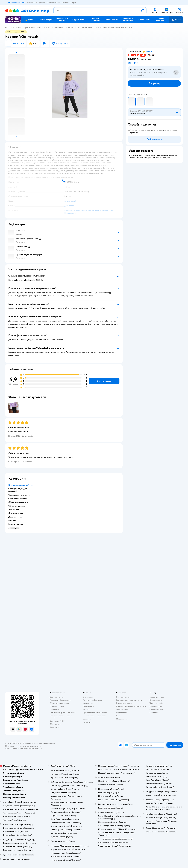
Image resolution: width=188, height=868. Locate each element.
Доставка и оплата (57, 697)
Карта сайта (54, 727)
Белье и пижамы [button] (16, 524)
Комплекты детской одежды (79, 27)
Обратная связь (56, 724)
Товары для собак (156, 703)
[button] (176, 20)
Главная (9, 27)
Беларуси (39, 749)
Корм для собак (156, 706)
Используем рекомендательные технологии (23, 746)
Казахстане (28, 749)
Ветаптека (154, 713)
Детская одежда (53, 27)
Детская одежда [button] (16, 513)
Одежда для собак (157, 709)
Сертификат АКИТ (57, 721)
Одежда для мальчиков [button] (19, 495)
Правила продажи (57, 706)
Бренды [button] (12, 520)
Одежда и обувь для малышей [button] (18, 490)
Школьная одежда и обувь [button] (20, 485)
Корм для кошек (156, 700)
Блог (118, 716)
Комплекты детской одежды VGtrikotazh (113, 27)
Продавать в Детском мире (61, 700)
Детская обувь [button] (15, 517)
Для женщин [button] (14, 510)
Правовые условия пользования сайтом (39, 743)
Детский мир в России (14, 749)
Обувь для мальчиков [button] (18, 502)
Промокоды (55, 709)
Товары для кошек (157, 697)
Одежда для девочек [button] (18, 499)
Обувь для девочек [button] (17, 506)
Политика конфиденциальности (63, 713)
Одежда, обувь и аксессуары (28, 27)
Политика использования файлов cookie (63, 717)
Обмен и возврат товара (59, 703)
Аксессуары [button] (14, 528)
